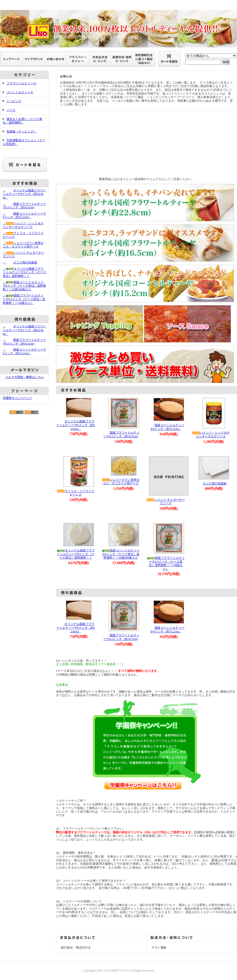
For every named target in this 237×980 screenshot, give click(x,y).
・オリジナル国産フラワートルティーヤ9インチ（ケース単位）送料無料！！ (24, 272)
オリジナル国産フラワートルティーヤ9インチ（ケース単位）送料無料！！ (76, 554)
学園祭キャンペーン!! (17, 398)
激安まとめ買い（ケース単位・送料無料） (23, 121)
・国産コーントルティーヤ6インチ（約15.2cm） (24, 215)
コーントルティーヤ (20, 92)
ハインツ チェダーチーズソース (166, 502)
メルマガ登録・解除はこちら (25, 377)
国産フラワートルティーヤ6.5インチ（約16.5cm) (121, 434)
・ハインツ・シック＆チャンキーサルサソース (23, 225)
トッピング (14, 101)
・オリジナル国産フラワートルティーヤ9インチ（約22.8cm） (24, 194)
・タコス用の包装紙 (20, 262)
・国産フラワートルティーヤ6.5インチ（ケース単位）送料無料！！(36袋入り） (24, 299)
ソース (11, 110)
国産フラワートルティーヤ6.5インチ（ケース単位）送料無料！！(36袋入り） (166, 563)
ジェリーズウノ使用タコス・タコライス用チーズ (121, 482)
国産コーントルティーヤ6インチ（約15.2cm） (166, 427)
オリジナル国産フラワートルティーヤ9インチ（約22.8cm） (76, 425)
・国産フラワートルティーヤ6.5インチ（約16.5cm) (24, 206)
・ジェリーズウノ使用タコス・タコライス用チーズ (23, 245)
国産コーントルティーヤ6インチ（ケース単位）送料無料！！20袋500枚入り (121, 554)
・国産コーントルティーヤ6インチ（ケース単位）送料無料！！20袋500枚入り (24, 286)
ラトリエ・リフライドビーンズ (76, 493)
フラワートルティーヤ (21, 83)
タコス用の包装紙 (211, 484)
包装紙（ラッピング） (21, 131)
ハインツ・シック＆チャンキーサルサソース (211, 434)
